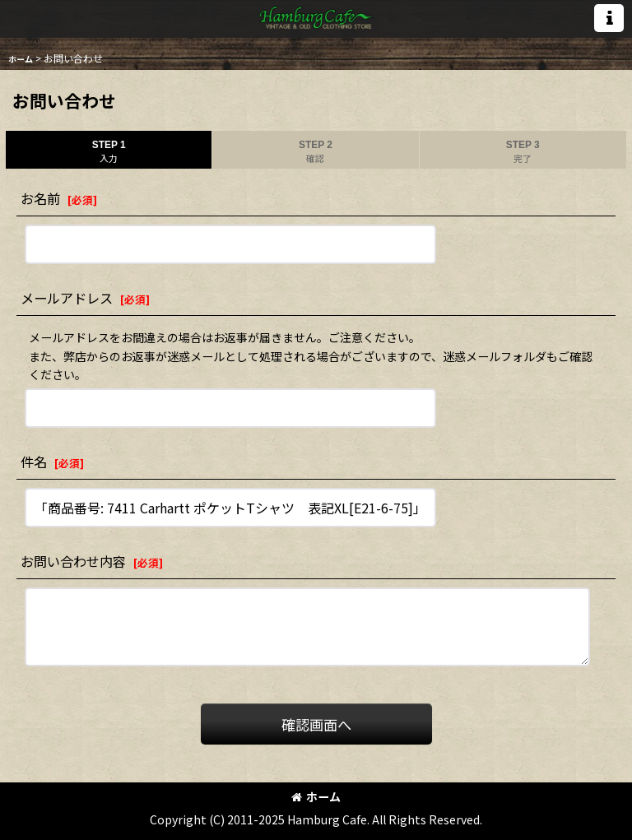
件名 (34, 462)
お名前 (40, 198)
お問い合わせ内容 (73, 561)
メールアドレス (67, 298)
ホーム (316, 796)
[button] (609, 18)
